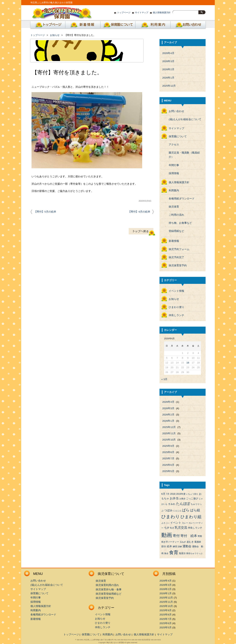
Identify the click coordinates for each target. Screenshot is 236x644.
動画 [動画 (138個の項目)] (167, 535)
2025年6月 (168, 465)
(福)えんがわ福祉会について (185, 119)
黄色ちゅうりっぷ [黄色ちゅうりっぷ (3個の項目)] (194, 553)
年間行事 (174, 165)
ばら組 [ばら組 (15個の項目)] (195, 510)
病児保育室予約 (178, 266)
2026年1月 (168, 78)
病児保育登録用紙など (109, 594)
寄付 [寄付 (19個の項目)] (176, 536)
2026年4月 (168, 53)
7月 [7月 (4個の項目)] (168, 494)
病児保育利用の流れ (107, 585)
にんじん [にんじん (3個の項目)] (177, 511)
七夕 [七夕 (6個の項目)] (167, 528)
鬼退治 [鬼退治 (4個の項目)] (182, 553)
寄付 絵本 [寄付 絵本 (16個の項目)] (189, 536)
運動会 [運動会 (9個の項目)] (187, 546)
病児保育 (174, 207)
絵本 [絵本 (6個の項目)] (169, 546)
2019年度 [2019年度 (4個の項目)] (181, 494)
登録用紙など (176, 231)
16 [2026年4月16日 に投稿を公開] (188, 363)
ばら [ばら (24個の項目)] (186, 510)
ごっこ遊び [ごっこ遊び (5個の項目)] (192, 498)
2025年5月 (168, 471)
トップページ (124, 13)
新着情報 (83, 26)
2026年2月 (168, 69)
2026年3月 (168, 61)
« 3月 (164, 379)
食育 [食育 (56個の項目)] (174, 552)
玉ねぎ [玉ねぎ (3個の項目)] (183, 542)
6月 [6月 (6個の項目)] (163, 494)
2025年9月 (168, 446)
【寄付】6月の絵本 (139, 212)
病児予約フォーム (179, 249)
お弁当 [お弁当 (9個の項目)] (174, 498)
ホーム (47, 26)
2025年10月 (169, 440)
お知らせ (55, 35)
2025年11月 (169, 433)
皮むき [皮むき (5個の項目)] (190, 542)
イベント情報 (176, 291)
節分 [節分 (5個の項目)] (164, 546)
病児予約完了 (176, 257)
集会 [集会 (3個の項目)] (166, 553)
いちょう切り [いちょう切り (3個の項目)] (192, 494)
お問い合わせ (188, 26)
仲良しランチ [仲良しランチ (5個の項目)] (195, 528)
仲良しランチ (176, 315)
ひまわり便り (176, 307)
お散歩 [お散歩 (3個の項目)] (182, 499)
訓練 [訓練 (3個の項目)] (180, 546)
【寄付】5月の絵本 (45, 212)
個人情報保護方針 (162, 13)
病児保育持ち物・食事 (109, 590)
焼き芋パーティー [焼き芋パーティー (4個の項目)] (170, 542)
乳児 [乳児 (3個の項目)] (172, 528)
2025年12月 (169, 86)
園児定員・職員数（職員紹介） (184, 155)
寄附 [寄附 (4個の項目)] (200, 536)
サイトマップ (142, 13)
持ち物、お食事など (180, 223)
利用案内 (153, 26)
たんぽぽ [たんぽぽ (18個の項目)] (183, 504)
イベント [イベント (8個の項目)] (176, 523)
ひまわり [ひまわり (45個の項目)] (171, 517)
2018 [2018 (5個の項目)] (173, 494)
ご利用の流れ (176, 215)
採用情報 (174, 173)
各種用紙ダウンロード (182, 199)
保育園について (118, 26)
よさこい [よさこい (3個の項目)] (165, 523)
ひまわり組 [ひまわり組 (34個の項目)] (191, 517)
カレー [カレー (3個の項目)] (185, 523)
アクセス (174, 145)
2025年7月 (168, 458)
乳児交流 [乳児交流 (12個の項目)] (181, 528)
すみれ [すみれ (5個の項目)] (172, 504)
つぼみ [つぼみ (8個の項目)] (168, 510)
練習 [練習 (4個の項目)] (175, 546)
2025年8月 (168, 452)
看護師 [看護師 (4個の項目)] (198, 542)
